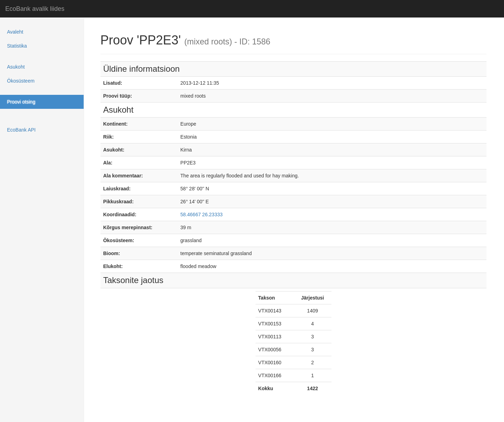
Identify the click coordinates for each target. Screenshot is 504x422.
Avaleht (15, 32)
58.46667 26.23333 (201, 214)
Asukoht (16, 67)
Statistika (17, 46)
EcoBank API (21, 130)
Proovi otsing (21, 102)
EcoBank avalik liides (35, 9)
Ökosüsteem (21, 81)
